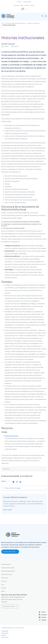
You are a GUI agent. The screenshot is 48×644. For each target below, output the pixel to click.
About (32, 5)
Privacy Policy (5, 633)
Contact (27, 5)
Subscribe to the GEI (9, 606)
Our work (16, 5)
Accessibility (5, 631)
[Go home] (13, 16)
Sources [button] (7, 469)
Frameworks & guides (8, 568)
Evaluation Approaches (33, 23)
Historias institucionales (9, 25)
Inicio (3, 23)
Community (5, 578)
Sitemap (3, 635)
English (6, 46)
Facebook (44, 615)
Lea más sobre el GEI (9, 552)
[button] (42, 16)
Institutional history (12, 436)
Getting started (6, 564)
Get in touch (8, 510)
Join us (19, 2)
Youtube (44, 617)
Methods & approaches (8, 571)
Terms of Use (5, 637)
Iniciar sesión (27, 2)
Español (16, 46)
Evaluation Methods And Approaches (16, 23)
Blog (22, 5)
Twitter (43, 612)
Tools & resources (7, 574)
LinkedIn (44, 620)
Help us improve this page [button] (13, 488)
